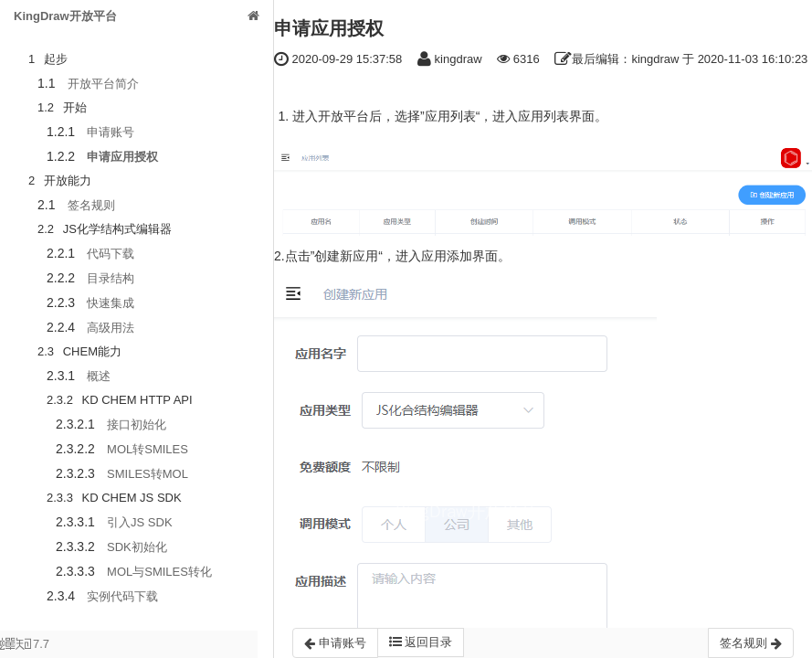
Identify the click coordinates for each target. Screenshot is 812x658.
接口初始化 (137, 425)
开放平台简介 (103, 84)
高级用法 (111, 328)
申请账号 (111, 132)
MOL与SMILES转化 (159, 572)
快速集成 (111, 303)
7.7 (25, 647)
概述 (99, 376)
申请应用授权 (122, 157)
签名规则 (91, 205)
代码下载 (111, 254)
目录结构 (111, 278)
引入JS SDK (140, 522)
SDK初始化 (137, 547)
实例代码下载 (122, 596)
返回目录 (421, 642)
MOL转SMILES (148, 449)
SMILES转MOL (148, 474)
